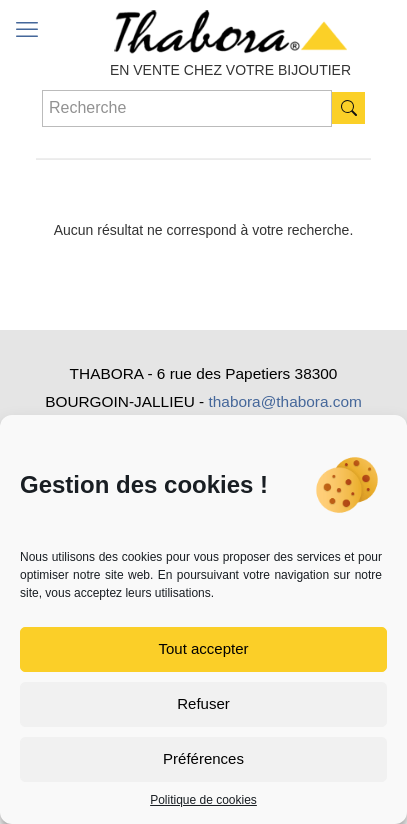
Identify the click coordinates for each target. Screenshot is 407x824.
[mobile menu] (27, 30)
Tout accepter (203, 648)
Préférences (203, 758)
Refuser (203, 703)
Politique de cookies (203, 800)
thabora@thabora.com (284, 401)
